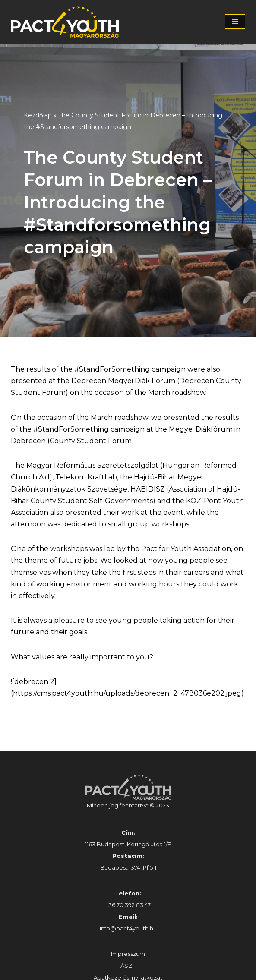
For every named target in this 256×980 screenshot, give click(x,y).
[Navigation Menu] (235, 22)
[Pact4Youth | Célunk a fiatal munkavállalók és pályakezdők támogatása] (67, 22)
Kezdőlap (38, 115)
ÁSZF (128, 966)
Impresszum (128, 954)
